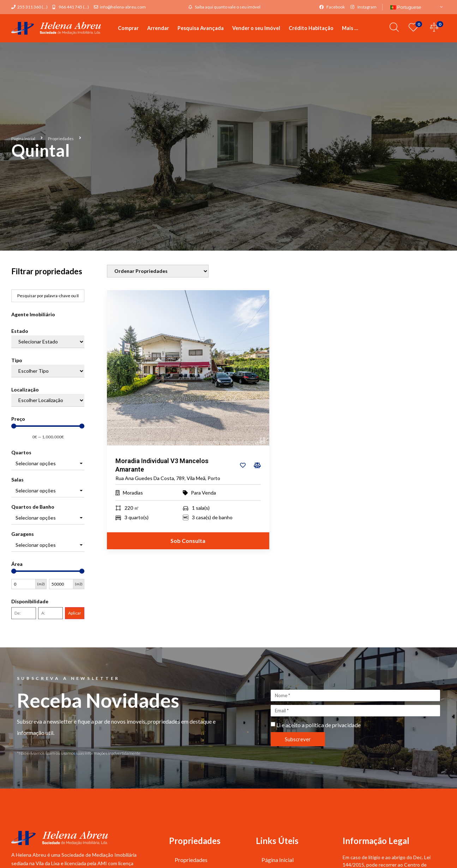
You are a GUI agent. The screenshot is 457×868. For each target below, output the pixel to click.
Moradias (133, 493)
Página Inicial (23, 139)
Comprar (128, 28)
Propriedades (61, 139)
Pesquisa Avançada (201, 28)
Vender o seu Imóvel (256, 28)
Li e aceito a (318, 725)
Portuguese (406, 7)
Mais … (350, 28)
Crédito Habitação (311, 28)
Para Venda (203, 493)
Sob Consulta (188, 541)
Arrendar (158, 28)
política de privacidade (333, 725)
